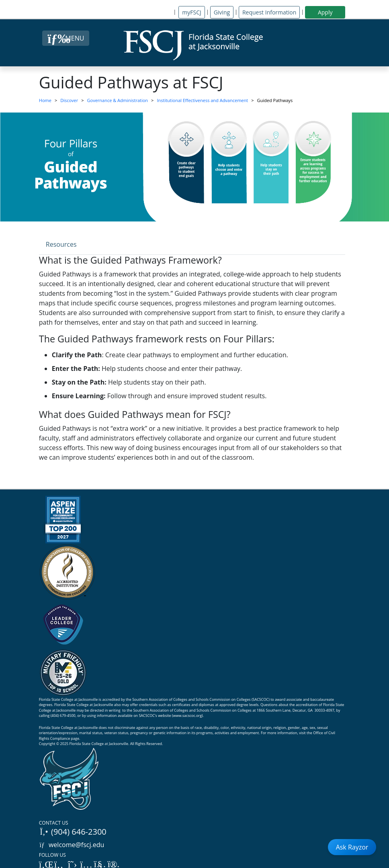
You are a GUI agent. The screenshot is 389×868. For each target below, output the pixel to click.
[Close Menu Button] (66, 38)
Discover (69, 100)
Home (45, 100)
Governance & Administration (118, 100)
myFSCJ (191, 12)
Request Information (269, 12)
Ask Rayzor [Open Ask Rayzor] (352, 847)
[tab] (61, 244)
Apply (325, 12)
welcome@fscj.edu (72, 845)
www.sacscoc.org (188, 715)
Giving (222, 12)
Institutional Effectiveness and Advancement (202, 100)
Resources (61, 244)
